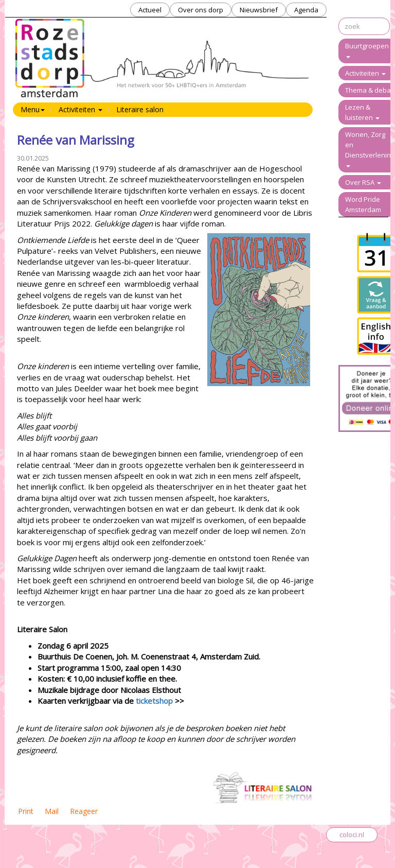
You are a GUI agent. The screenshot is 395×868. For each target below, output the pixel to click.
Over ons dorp (201, 10)
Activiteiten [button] (80, 109)
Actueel (150, 10)
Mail (52, 811)
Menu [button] (33, 109)
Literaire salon (140, 109)
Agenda (306, 10)
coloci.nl (352, 835)
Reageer (84, 811)
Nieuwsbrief (259, 10)
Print (26, 811)
